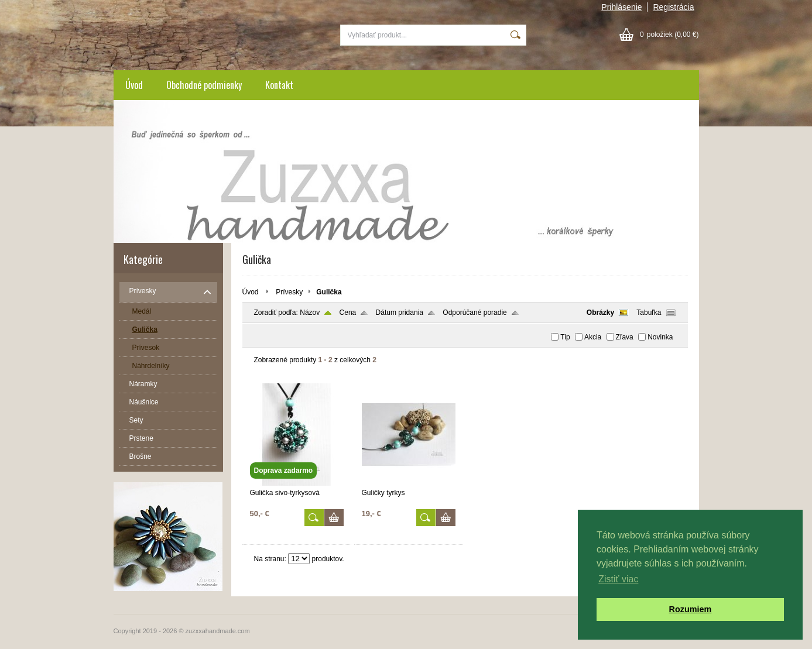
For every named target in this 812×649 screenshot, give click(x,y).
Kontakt (279, 85)
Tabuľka (649, 313)
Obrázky (600, 313)
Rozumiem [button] (691, 609)
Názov (310, 313)
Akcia (593, 337)
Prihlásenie (621, 7)
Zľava (625, 337)
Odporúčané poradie (474, 313)
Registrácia (673, 7)
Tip (565, 337)
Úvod (134, 85)
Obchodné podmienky (204, 85)
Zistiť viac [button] (618, 579)
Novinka (660, 337)
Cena (348, 313)
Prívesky (289, 292)
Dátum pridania (400, 313)
